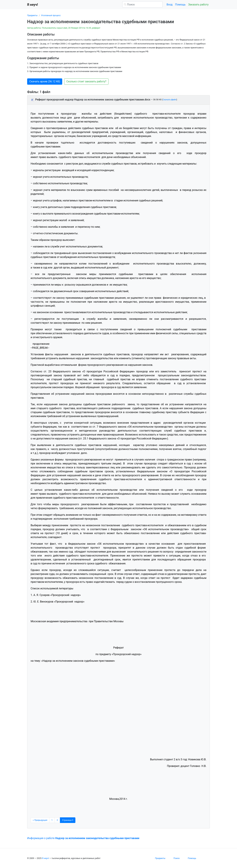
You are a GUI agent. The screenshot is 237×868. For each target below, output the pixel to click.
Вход (170, 5)
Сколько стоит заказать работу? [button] (86, 81)
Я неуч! (45, 858)
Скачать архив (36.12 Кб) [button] (45, 81)
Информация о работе (83, 838)
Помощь (180, 5)
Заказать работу (198, 5)
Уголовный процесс (51, 15)
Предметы (32, 15)
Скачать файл (169, 100)
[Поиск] (142, 4)
